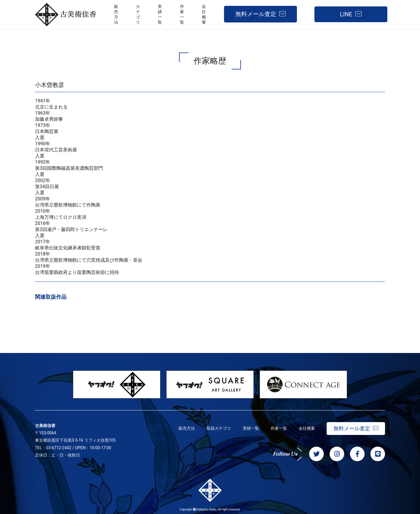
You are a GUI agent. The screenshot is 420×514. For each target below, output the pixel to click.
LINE (346, 14)
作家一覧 (279, 428)
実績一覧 (251, 428)
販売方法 (187, 428)
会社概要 (307, 428)
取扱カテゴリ (219, 428)
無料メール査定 (256, 14)
